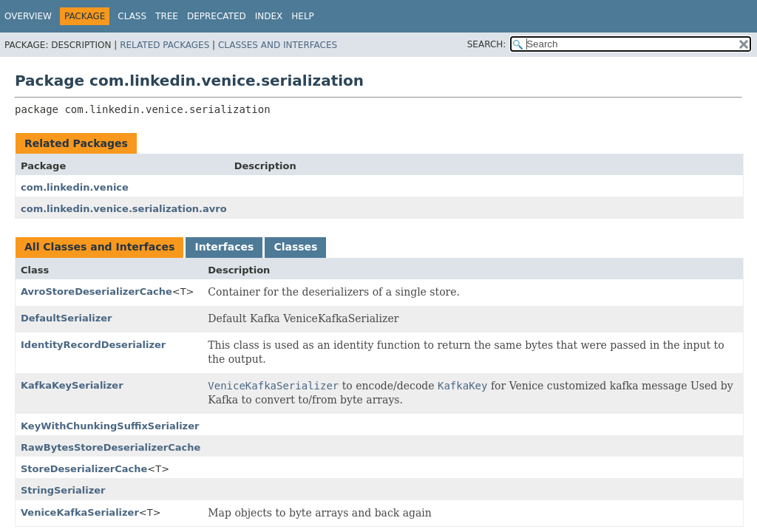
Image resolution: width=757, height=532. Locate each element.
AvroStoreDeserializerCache (96, 291)
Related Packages (164, 45)
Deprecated (217, 16)
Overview (28, 16)
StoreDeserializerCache (84, 469)
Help (303, 16)
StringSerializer (63, 490)
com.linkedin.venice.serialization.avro (124, 209)
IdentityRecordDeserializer (93, 345)
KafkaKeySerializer (72, 385)
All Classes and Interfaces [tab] (99, 247)
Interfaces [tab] (224, 247)
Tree (167, 16)
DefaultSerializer (67, 318)
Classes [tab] (295, 247)
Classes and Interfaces (278, 45)
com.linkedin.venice (75, 187)
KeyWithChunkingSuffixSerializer (110, 426)
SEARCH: (487, 44)
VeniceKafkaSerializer (80, 512)
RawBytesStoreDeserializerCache (111, 447)
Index (269, 16)
